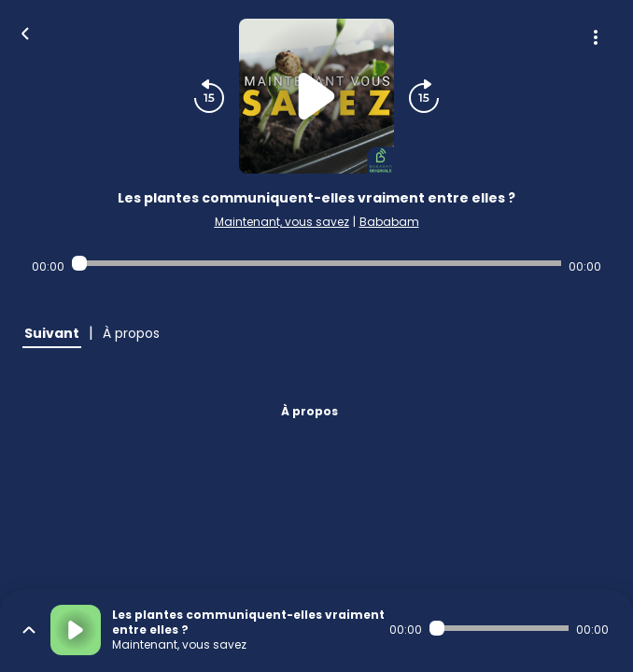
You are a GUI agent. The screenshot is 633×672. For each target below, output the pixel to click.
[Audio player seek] (316, 263)
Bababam (389, 222)
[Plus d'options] (596, 37)
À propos (309, 411)
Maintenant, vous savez (282, 222)
